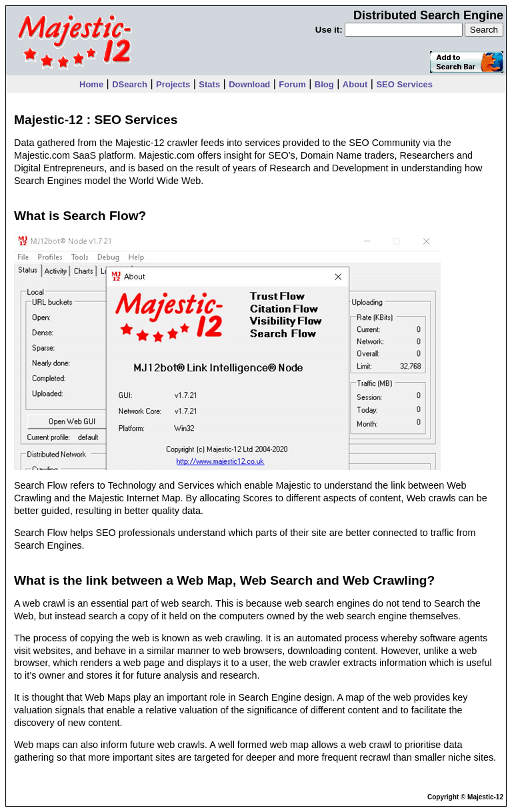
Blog (324, 84)
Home (91, 84)
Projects (173, 84)
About (355, 84)
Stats (209, 84)
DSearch (130, 84)
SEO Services (404, 84)
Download (249, 84)
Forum (292, 84)
